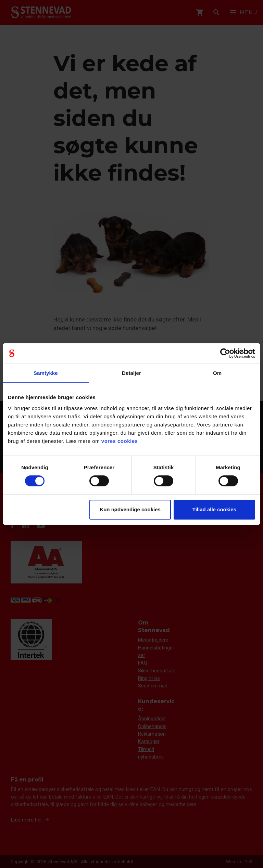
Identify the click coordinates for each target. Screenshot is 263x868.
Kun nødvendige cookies (130, 509)
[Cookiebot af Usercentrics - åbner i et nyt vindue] (225, 353)
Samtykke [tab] (46, 373)
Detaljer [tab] (131, 373)
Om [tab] (217, 373)
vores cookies (120, 441)
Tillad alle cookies (214, 509)
